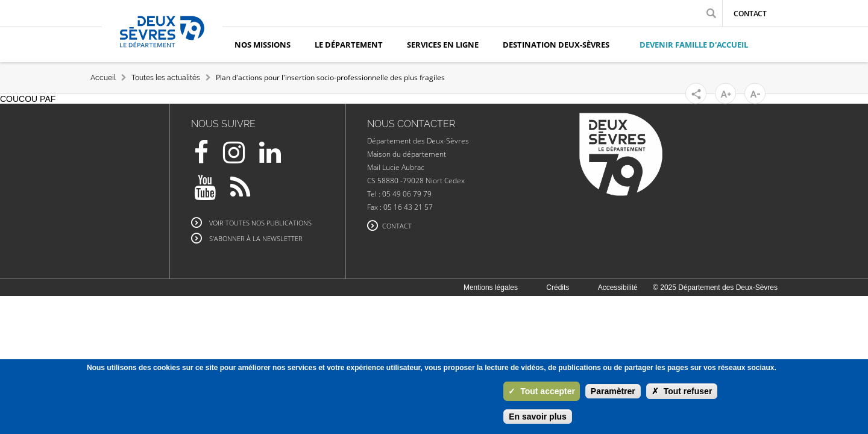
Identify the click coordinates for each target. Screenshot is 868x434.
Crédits (558, 288)
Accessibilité (618, 288)
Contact (750, 14)
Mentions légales (491, 288)
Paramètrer (613, 391)
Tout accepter (542, 391)
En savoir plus (538, 417)
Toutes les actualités (166, 78)
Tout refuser (682, 391)
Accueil (103, 78)
